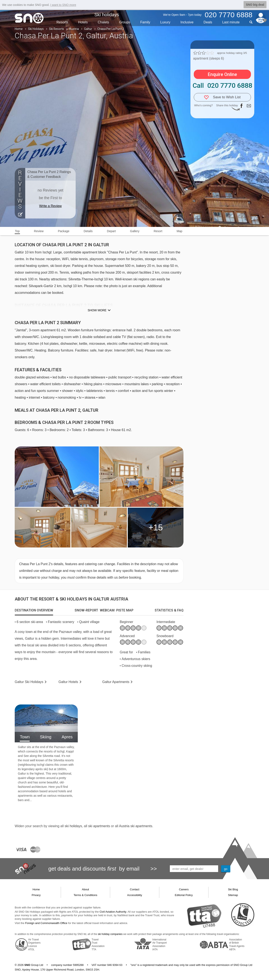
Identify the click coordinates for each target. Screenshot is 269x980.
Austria (74, 29)
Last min (231, 22)
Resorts (62, 22)
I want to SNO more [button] (63, 5)
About (86, 889)
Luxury (165, 22)
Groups (125, 22)
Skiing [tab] (46, 737)
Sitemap (233, 895)
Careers (184, 889)
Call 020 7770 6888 (222, 85)
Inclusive (187, 22)
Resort (158, 231)
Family (145, 22)
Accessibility (135, 895)
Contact (135, 889)
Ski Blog (233, 889)
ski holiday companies (110, 934)
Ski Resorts (56, 29)
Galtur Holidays (29, 682)
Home (19, 29)
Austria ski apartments (136, 826)
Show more (97, 310)
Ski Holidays (36, 29)
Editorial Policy (184, 895)
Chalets (103, 22)
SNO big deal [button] (255, 5)
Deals (208, 22)
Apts (116, 682)
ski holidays (73, 826)
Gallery (135, 231)
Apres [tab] (67, 737)
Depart (111, 231)
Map (179, 231)
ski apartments (99, 826)
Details (88, 231)
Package (63, 231)
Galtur (88, 29)
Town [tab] (25, 737)
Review (39, 231)
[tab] (34, 610)
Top (17, 231)
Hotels (83, 22)
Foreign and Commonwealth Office (46, 923)
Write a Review (50, 206)
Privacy (36, 895)
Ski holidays (107, 15)
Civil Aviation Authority (113, 912)
